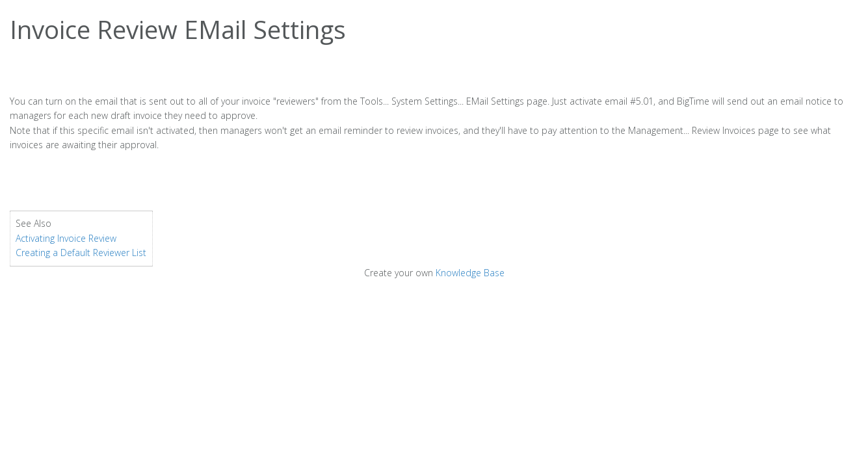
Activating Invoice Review (66, 238)
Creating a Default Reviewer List (81, 253)
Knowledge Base (470, 273)
